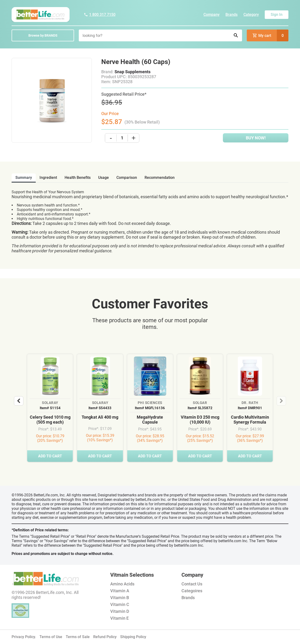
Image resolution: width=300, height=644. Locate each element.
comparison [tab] (127, 178)
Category (251, 15)
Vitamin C (120, 604)
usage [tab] (104, 178)
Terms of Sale (78, 637)
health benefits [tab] (78, 178)
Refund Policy (105, 637)
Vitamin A (120, 591)
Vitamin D (120, 611)
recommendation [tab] (160, 178)
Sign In (277, 15)
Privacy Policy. (24, 637)
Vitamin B (120, 598)
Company (212, 15)
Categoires (192, 591)
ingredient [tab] (48, 178)
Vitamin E (119, 618)
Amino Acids (122, 584)
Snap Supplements (132, 72)
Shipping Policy (133, 637)
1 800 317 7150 (100, 15)
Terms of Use (51, 637)
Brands (232, 15)
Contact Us (192, 584)
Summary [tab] (24, 178)
